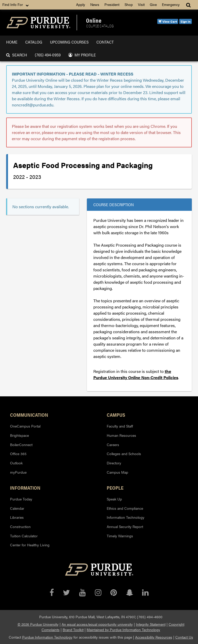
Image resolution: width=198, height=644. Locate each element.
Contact (105, 42)
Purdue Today (21, 499)
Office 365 (18, 454)
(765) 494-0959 (48, 55)
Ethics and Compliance (125, 508)
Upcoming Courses (69, 42)
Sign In (185, 21)
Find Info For (16, 5)
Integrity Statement (151, 624)
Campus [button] (116, 415)
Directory (114, 463)
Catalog (34, 42)
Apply (81, 4)
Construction (20, 526)
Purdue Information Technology (47, 637)
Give (153, 4)
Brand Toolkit (73, 630)
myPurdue (18, 472)
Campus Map (117, 472)
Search (17, 55)
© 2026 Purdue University (38, 624)
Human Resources (121, 435)
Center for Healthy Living (30, 545)
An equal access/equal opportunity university (97, 624)
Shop (129, 4)
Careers (113, 445)
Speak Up (114, 499)
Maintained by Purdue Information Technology (123, 630)
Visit (141, 4)
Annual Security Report (125, 526)
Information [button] (25, 488)
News (95, 4)
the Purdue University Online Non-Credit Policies (136, 374)
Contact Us (184, 637)
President (112, 4)
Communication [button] (29, 415)
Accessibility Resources (154, 637)
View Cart (168, 21)
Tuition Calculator (24, 536)
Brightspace (19, 435)
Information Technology (126, 517)
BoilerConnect (21, 445)
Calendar (17, 508)
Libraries (17, 517)
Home (12, 42)
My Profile (82, 55)
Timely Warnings (120, 536)
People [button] (115, 488)
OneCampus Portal (25, 426)
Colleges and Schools (124, 454)
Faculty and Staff (120, 426)
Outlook (16, 463)
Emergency (171, 4)
